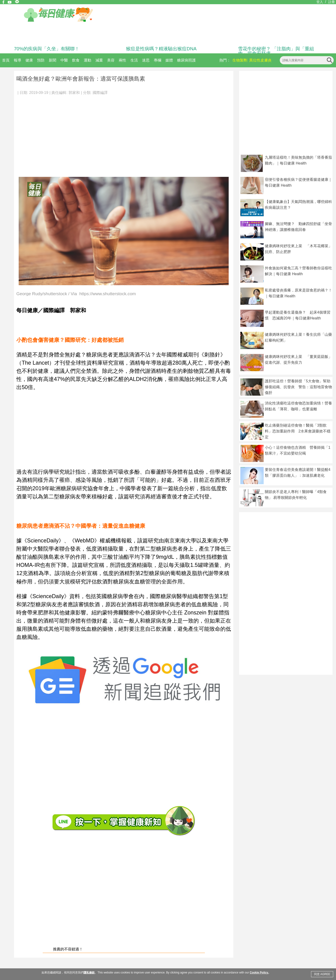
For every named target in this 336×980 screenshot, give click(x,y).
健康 (29, 60)
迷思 (146, 60)
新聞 (52, 60)
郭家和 (74, 93)
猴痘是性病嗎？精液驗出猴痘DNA (161, 49)
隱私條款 (89, 973)
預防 (41, 60)
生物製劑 (240, 60)
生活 (134, 60)
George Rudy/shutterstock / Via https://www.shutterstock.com (76, 294)
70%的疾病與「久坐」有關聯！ (47, 49)
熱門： (225, 60)
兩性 (122, 60)
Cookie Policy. (259, 973)
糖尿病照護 (186, 60)
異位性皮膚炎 (260, 60)
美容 (111, 60)
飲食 (76, 60)
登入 (320, 2)
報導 (17, 60)
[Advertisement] (124, 134)
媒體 (169, 60)
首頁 (6, 60)
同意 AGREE (322, 974)
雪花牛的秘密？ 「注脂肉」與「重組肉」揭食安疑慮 (276, 51)
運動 (87, 60)
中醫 (64, 60)
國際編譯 (100, 93)
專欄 (157, 60)
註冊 (332, 2)
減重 (99, 60)
